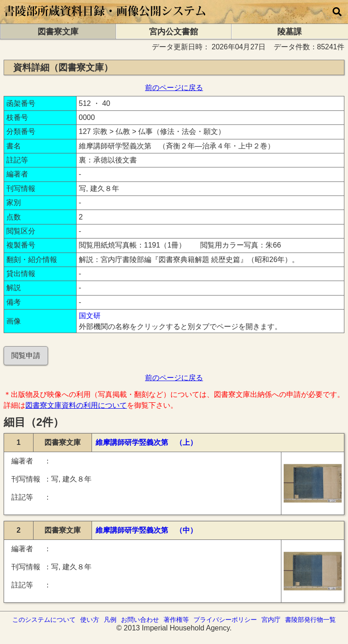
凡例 (110, 620)
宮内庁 (271, 620)
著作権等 (176, 620)
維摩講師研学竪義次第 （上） (146, 442)
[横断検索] (337, 12)
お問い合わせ (140, 620)
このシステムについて (44, 620)
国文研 (90, 316)
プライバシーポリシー (225, 620)
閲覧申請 (26, 355)
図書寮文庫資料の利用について (76, 405)
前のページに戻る (174, 88)
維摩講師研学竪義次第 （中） (146, 530)
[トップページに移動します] (105, 19)
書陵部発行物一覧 (310, 620)
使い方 (90, 620)
